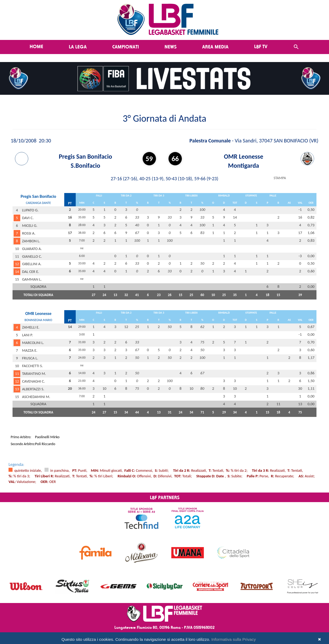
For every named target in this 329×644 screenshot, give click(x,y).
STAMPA (280, 178)
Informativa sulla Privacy (234, 639)
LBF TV (261, 46)
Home (36, 46)
